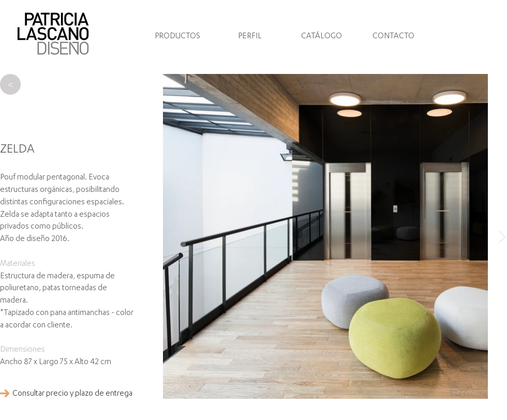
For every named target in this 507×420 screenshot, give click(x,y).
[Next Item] (502, 236)
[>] (10, 84)
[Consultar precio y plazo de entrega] (72, 394)
